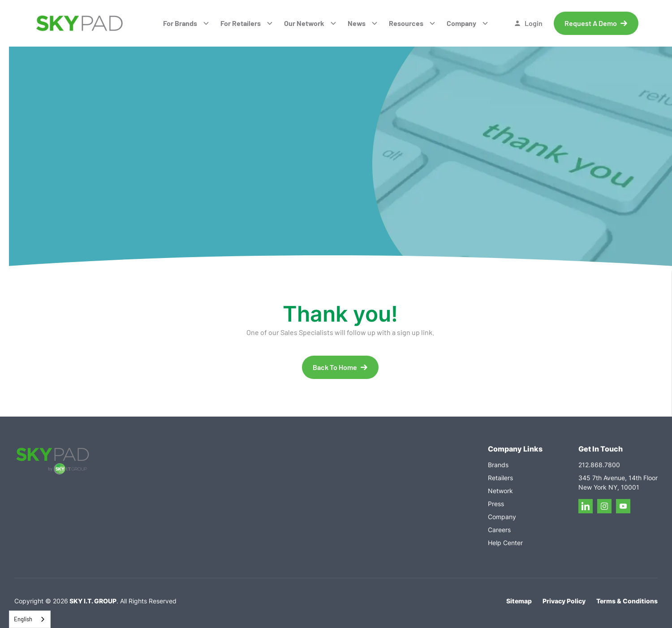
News (357, 23)
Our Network (304, 23)
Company (461, 23)
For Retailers (241, 23)
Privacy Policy (564, 601)
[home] (80, 24)
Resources (406, 23)
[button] (186, 23)
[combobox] (30, 619)
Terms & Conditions (627, 601)
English (23, 619)
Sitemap (519, 601)
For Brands (180, 23)
